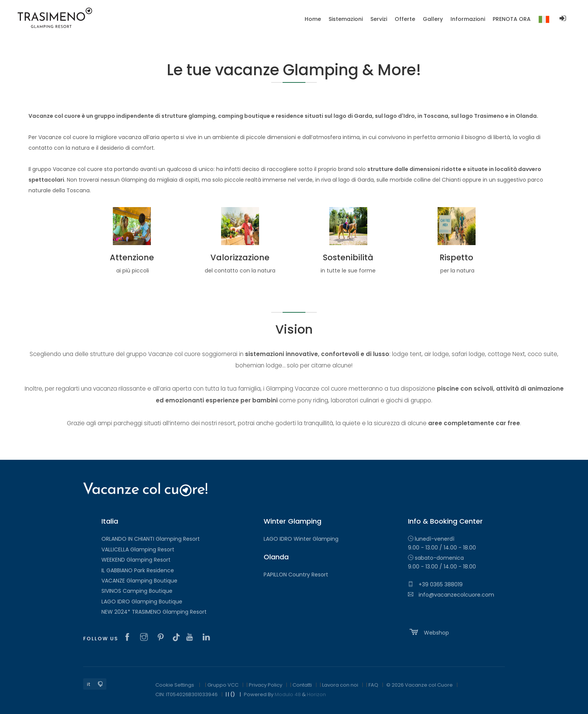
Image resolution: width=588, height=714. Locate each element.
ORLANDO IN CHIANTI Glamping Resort (151, 539)
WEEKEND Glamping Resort (136, 560)
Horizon (316, 694)
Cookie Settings (175, 685)
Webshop (428, 632)
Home (313, 19)
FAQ (373, 685)
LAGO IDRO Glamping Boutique (142, 602)
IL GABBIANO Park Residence (138, 570)
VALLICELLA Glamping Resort (138, 549)
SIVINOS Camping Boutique (137, 591)
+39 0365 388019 (435, 584)
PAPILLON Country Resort (296, 575)
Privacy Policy (266, 685)
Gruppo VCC (223, 685)
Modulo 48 (288, 694)
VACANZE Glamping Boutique (139, 581)
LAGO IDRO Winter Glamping (301, 539)
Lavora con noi (340, 685)
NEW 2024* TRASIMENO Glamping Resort (154, 612)
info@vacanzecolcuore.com (451, 595)
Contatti (302, 685)
